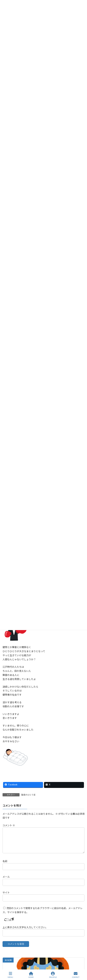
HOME (31, 975)
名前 (5, 865)
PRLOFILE (53, 975)
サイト (6, 896)
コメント (9, 825)
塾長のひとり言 (28, 795)
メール (6, 881)
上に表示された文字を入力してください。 (25, 931)
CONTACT (76, 975)
